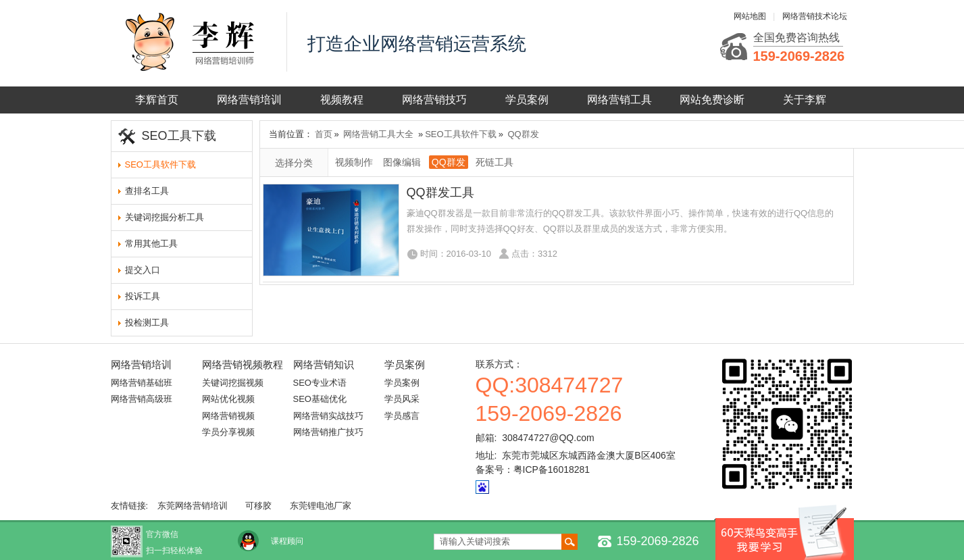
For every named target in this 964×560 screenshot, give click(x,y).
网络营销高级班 (142, 399)
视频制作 (354, 162)
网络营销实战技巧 (328, 416)
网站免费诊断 (712, 100)
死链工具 (494, 162)
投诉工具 (143, 296)
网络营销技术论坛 (815, 16)
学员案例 (527, 100)
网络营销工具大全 (378, 134)
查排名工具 (147, 191)
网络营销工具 (619, 100)
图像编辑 (402, 162)
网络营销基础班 (142, 383)
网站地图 (750, 16)
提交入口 (143, 270)
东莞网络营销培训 (193, 506)
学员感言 (402, 416)
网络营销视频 (228, 416)
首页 (324, 134)
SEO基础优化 (320, 399)
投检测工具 (147, 323)
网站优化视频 (228, 399)
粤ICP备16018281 (552, 469)
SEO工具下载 (179, 136)
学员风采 (402, 399)
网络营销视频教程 (243, 364)
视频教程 (342, 100)
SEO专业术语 (320, 383)
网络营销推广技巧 (328, 432)
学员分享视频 (228, 432)
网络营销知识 (324, 364)
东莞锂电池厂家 (321, 506)
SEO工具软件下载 (160, 164)
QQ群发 (524, 134)
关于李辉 (805, 100)
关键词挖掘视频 (233, 383)
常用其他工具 (151, 244)
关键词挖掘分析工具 (164, 217)
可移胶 (258, 506)
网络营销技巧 (434, 100)
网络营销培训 (249, 100)
